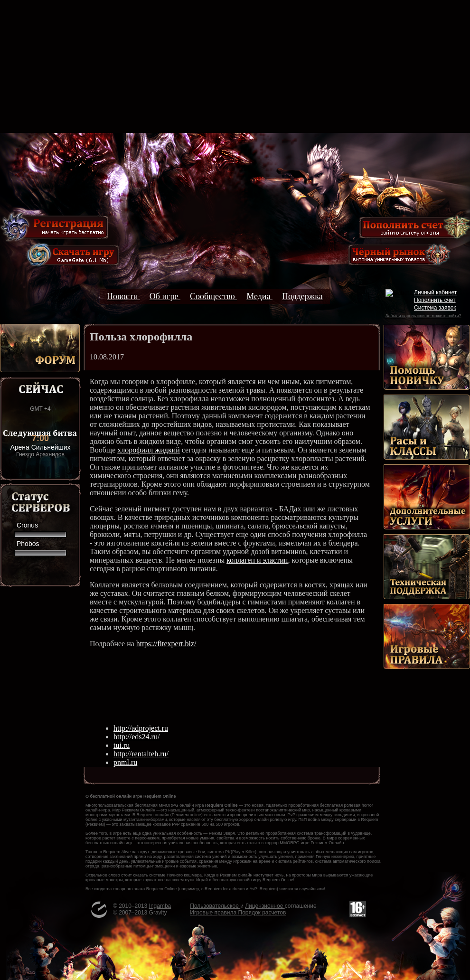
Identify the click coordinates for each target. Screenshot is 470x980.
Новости (123, 296)
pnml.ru (125, 762)
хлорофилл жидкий (149, 450)
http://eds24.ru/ (136, 737)
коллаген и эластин (257, 560)
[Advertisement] (235, 66)
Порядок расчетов (262, 913)
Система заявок (435, 308)
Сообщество (213, 296)
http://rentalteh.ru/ (141, 754)
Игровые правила (214, 913)
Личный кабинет (435, 292)
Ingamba (160, 906)
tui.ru (122, 745)
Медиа (259, 296)
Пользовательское (215, 906)
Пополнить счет (435, 300)
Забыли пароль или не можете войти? (423, 316)
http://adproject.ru (141, 728)
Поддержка (302, 296)
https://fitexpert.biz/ (166, 644)
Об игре (165, 296)
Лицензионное (265, 906)
